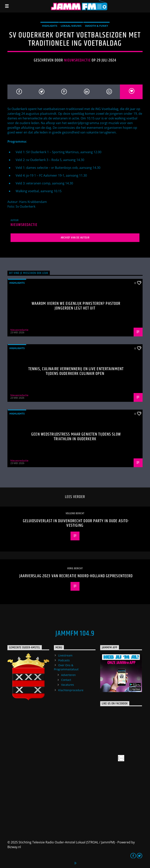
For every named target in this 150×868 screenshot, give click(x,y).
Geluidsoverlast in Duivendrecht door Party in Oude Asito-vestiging (76, 523)
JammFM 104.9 (75, 634)
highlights (50, 26)
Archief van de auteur (75, 238)
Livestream (65, 655)
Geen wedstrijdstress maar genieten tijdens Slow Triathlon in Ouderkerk (76, 437)
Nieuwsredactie (77, 60)
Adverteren (68, 675)
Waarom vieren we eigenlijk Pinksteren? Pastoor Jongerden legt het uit (76, 306)
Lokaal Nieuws (71, 26)
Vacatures (68, 685)
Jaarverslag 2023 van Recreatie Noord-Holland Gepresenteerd (76, 576)
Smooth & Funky (96, 26)
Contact (66, 680)
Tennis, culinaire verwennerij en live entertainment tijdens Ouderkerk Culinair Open (76, 371)
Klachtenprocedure (71, 690)
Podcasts (64, 660)
